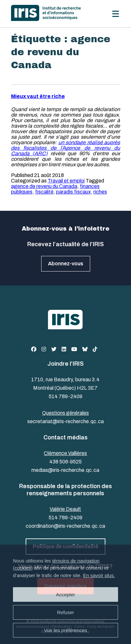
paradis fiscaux (73, 192)
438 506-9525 (65, 462)
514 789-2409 (65, 396)
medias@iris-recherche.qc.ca (65, 470)
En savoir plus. (99, 575)
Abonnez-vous (66, 264)
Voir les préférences (66, 630)
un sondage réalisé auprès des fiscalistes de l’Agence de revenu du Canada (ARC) (66, 148)
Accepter (65, 594)
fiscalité (44, 192)
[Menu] (116, 14)
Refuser (66, 612)
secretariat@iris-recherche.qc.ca (65, 421)
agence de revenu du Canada (44, 186)
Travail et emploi (66, 181)
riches (100, 192)
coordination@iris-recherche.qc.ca (65, 526)
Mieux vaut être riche (38, 96)
